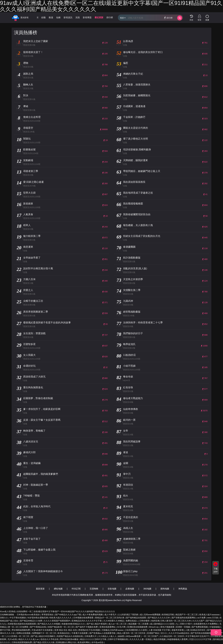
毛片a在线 (13, 639)
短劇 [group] (58, 17)
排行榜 (168, 18)
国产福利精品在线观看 (136, 618)
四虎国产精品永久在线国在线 (70, 636)
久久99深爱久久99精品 (114, 621)
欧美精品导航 (168, 615)
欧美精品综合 (64, 633)
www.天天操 (213, 618)
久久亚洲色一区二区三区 (19, 636)
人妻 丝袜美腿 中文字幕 (160, 630)
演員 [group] (78, 17)
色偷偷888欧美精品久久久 (73, 624)
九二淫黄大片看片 (184, 624)
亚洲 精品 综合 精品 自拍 (66, 630)
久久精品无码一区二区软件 (172, 636)
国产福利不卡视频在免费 (87, 627)
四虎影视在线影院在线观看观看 (22, 624)
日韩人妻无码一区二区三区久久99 (176, 621)
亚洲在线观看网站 (108, 627)
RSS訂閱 (76, 589)
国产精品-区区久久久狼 (44, 642)
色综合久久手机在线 (50, 639)
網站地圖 (58, 589)
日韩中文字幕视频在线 (118, 639)
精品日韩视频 (160, 639)
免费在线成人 (132, 621)
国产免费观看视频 (200, 627)
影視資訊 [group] (68, 17)
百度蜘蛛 (94, 589)
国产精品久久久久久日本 (159, 618)
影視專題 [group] (87, 17)
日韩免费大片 (91, 636)
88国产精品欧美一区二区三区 (61, 627)
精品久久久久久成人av (29, 639)
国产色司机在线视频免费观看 (204, 633)
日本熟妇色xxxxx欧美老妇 (29, 615)
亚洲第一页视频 (183, 627)
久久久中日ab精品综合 (179, 633)
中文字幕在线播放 (18, 618)
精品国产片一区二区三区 (187, 615)
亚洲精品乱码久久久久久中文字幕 (87, 621)
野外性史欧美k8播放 (69, 639)
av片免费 (202, 618)
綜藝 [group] (44, 17)
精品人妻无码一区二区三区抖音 (132, 633)
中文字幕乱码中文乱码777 (198, 636)
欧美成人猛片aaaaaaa (210, 615)
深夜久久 (4, 618)
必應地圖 (130, 589)
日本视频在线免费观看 (84, 618)
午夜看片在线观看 (80, 633)
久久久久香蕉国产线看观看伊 (57, 621)
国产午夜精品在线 (38, 627)
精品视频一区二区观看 (139, 624)
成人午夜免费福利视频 (93, 615)
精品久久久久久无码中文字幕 (93, 639)
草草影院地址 (48, 615)
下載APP (216, 570)
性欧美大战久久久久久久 (61, 618)
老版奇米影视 (178, 630)
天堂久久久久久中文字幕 (200, 639)
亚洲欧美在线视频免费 (138, 627)
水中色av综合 (98, 642)
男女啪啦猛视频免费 (21, 630)
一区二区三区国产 (151, 636)
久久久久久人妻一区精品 (141, 639)
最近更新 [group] (99, 17)
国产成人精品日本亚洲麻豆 (43, 636)
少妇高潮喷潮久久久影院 (136, 630)
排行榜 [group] (110, 17)
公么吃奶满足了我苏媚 (128, 615)
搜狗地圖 (165, 589)
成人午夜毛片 (111, 615)
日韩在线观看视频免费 (22, 642)
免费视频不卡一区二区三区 (44, 633)
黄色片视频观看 (168, 627)
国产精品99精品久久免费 (31, 621)
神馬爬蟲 (183, 589)
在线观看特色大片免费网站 (206, 624)
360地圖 (147, 589)
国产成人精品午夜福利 (97, 624)
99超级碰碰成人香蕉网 (178, 639)
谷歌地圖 (112, 589)
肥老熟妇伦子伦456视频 (89, 630)
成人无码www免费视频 (150, 615)
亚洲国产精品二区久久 (157, 633)
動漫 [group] (51, 17)
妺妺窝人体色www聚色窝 (130, 636)
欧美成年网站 (84, 642)
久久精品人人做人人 (108, 636)
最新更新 (40, 589)
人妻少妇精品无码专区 (196, 630)
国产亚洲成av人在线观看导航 (103, 633)
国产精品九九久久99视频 (49, 624)
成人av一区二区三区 (118, 624)
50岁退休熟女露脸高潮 (38, 618)
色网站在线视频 (24, 633)
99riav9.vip (154, 627)
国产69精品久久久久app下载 (68, 615)
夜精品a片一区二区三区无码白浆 (110, 618)
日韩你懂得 (145, 621)
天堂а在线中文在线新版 (42, 630)
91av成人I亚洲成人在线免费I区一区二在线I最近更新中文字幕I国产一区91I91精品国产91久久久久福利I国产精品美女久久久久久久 (58, 611)
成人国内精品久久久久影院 (162, 624)
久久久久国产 (199, 621)
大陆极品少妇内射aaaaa (113, 630)
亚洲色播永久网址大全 (66, 642)
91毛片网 (122, 627)
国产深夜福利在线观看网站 (184, 618)
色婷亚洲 (155, 621)
